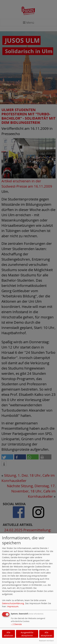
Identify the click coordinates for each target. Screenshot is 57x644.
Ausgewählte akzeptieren (27, 634)
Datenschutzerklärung (13, 603)
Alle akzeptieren (46, 634)
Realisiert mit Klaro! (46, 641)
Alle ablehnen (9, 634)
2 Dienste (16, 624)
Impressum (13, 606)
